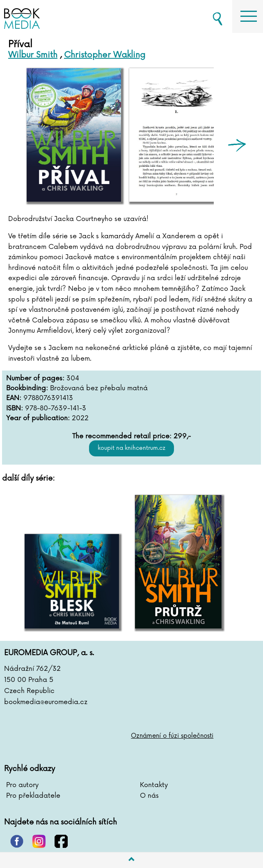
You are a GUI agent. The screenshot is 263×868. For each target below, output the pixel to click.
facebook (61, 841)
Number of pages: (35, 379)
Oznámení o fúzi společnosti (172, 736)
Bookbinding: (27, 388)
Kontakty (154, 785)
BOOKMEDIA (49, 16)
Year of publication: (38, 418)
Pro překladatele (33, 796)
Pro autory (22, 785)
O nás (149, 796)
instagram (39, 841)
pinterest (17, 841)
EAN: (14, 398)
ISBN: (15, 409)
